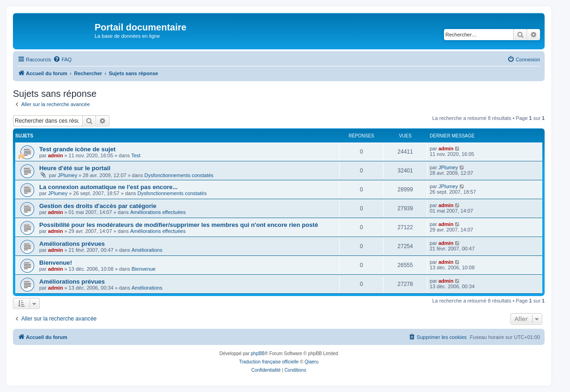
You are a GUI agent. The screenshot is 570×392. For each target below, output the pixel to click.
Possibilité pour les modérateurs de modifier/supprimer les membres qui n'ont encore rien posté (179, 225)
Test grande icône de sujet (77, 149)
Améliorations (147, 250)
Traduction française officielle (269, 362)
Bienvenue (144, 269)
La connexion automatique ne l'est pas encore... (108, 187)
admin (55, 155)
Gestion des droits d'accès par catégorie (98, 206)
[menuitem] (62, 59)
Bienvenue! (56, 263)
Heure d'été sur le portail (75, 168)
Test (136, 155)
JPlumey (67, 175)
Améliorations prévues (72, 244)
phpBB (258, 353)
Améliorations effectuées (158, 212)
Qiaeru (312, 362)
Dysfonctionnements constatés (179, 175)
